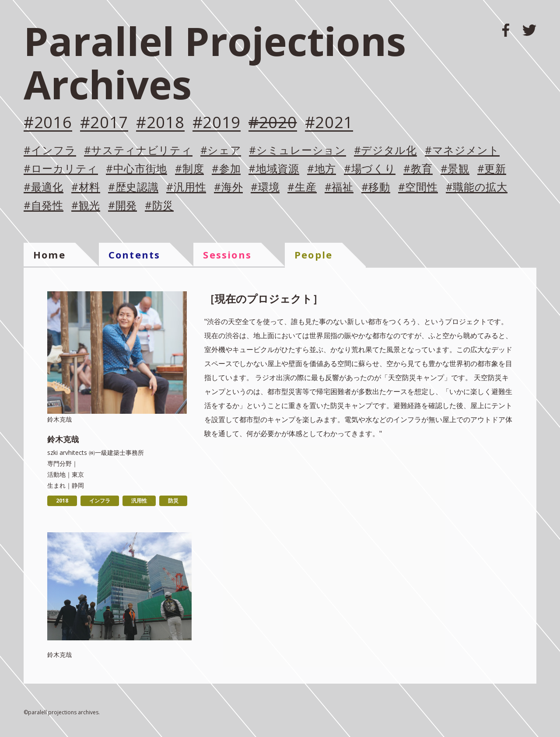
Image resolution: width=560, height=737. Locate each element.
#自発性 (44, 206)
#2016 (48, 123)
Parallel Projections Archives (215, 62)
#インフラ (50, 151)
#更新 (492, 169)
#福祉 (339, 187)
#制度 (189, 169)
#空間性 (418, 187)
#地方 (322, 169)
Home (49, 255)
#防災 (159, 206)
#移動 (376, 187)
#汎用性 (186, 187)
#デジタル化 (385, 151)
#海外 (228, 187)
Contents (135, 255)
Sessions (227, 255)
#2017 (104, 123)
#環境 (265, 187)
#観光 (86, 206)
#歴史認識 (133, 187)
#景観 (455, 169)
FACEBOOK (506, 30)
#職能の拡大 (477, 187)
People (313, 255)
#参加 (226, 169)
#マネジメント (462, 151)
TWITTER (529, 30)
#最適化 (44, 187)
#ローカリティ (61, 169)
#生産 (302, 187)
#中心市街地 (136, 169)
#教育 (418, 169)
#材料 (86, 187)
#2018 (160, 123)
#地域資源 (274, 169)
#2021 (329, 123)
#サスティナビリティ (138, 151)
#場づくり (370, 169)
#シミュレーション (297, 151)
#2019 (217, 123)
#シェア (221, 151)
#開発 (122, 206)
